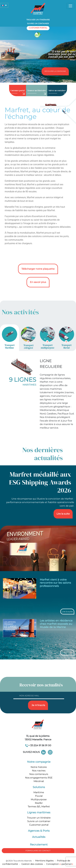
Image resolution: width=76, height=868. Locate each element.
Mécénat (39, 781)
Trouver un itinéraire (39, 818)
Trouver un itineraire (38, 20)
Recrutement (39, 845)
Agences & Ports (39, 831)
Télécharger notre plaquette (38, 269)
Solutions (39, 787)
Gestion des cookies (32, 864)
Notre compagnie (39, 762)
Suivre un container (38, 23)
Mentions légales (44, 861)
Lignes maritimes (39, 812)
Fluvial (39, 796)
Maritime (39, 792)
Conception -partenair (60, 864)
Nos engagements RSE (39, 778)
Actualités (39, 837)
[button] (4, 5)
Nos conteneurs (39, 774)
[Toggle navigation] (70, 6)
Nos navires (39, 771)
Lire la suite (63, 514)
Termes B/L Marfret (39, 807)
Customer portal (39, 825)
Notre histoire (39, 767)
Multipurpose (39, 799)
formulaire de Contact (38, 851)
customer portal (38, 28)
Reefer (39, 803)
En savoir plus (38, 282)
